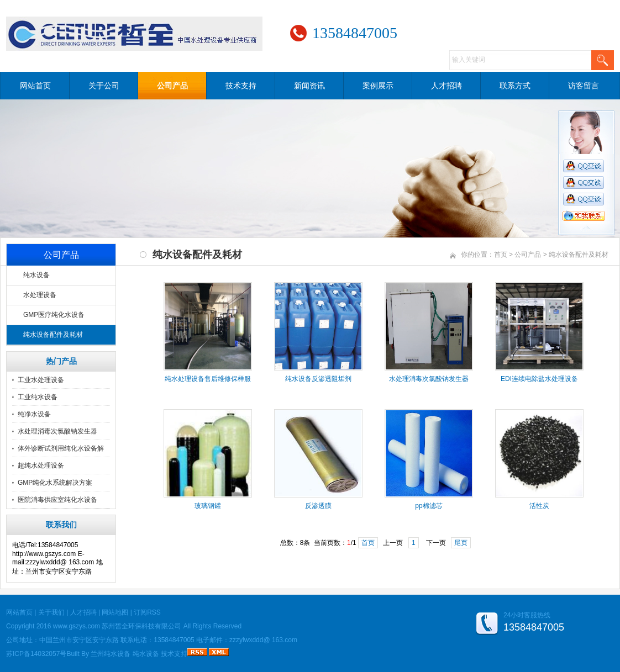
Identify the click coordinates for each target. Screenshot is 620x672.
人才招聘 (446, 86)
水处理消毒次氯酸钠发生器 (57, 431)
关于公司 (104, 86)
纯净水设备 (34, 414)
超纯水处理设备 (41, 465)
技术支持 (241, 86)
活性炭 (539, 506)
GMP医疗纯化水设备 (54, 315)
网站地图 (115, 612)
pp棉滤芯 (429, 506)
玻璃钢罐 (208, 506)
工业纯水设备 (38, 397)
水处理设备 (40, 295)
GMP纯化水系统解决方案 (55, 483)
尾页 (461, 543)
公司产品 (172, 86)
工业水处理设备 (41, 380)
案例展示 (378, 86)
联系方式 (515, 86)
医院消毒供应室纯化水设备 (57, 500)
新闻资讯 (309, 86)
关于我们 (51, 612)
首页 (501, 255)
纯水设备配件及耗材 (53, 335)
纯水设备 (36, 275)
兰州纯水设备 (111, 654)
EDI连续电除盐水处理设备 (539, 379)
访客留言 (584, 86)
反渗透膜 (318, 506)
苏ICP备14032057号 (36, 654)
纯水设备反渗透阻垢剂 (318, 379)
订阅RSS (147, 612)
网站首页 (35, 86)
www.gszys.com (77, 626)
